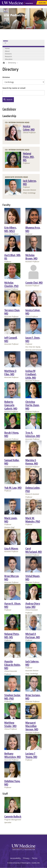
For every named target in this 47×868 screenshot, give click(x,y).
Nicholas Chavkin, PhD (11, 284)
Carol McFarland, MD (34, 550)
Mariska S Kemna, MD (32, 462)
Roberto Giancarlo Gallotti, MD (11, 405)
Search (8, 100)
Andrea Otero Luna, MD (33, 605)
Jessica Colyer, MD (29, 128)
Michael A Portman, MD (33, 636)
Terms (35, 858)
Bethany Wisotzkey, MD (13, 755)
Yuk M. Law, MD (13, 488)
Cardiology (9, 109)
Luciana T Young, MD (31, 755)
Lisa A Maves (11, 548)
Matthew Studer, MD (10, 724)
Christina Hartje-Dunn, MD (32, 405)
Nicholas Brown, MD (31, 257)
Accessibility (16, 858)
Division (6, 77)
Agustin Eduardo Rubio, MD (13, 665)
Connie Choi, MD (34, 283)
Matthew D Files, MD (10, 373)
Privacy (26, 858)
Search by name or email (14, 88)
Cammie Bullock (13, 816)
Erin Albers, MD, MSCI (11, 229)
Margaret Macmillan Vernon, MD (32, 726)
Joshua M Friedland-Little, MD (31, 374)
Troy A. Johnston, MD (33, 434)
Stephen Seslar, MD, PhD (13, 697)
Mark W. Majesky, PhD (33, 520)
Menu (6, 41)
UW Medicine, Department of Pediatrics (17, 8)
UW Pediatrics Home (3, 63)
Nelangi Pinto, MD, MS (29, 157)
